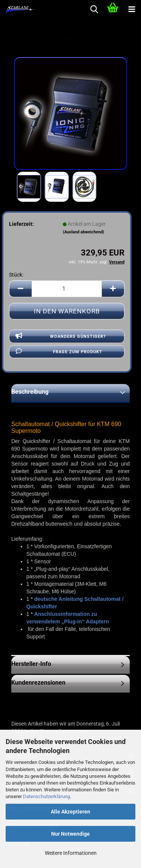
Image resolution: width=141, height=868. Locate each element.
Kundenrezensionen (38, 683)
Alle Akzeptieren (70, 812)
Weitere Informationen (71, 853)
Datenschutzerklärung (46, 796)
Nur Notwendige (70, 834)
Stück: (16, 275)
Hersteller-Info (31, 664)
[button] (20, 289)
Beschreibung (30, 392)
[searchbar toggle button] (94, 9)
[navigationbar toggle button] (132, 9)
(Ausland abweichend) (83, 232)
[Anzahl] (67, 289)
